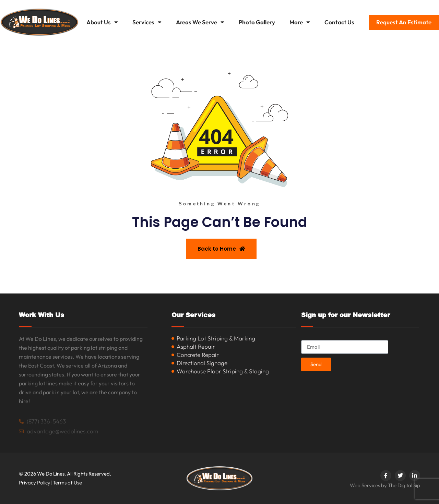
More (300, 22)
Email (308, 337)
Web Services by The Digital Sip (385, 485)
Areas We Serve (200, 22)
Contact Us (339, 22)
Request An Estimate (404, 22)
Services (147, 22)
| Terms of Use (66, 483)
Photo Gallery (257, 22)
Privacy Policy (35, 483)
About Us (102, 22)
